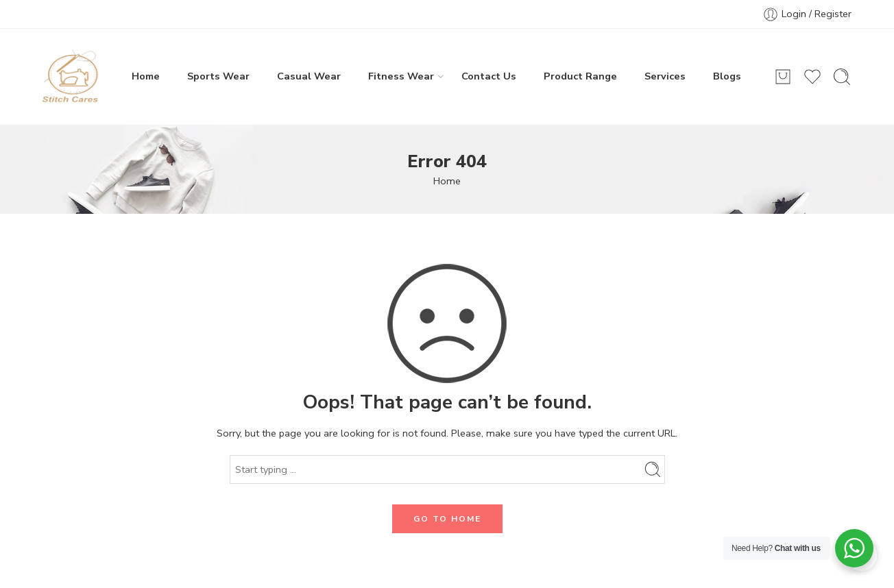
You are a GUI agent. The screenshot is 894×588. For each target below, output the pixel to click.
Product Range (580, 76)
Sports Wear (218, 76)
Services (665, 76)
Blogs (727, 76)
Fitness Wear (401, 76)
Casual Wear (309, 76)
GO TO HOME (447, 519)
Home (146, 76)
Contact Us (489, 76)
